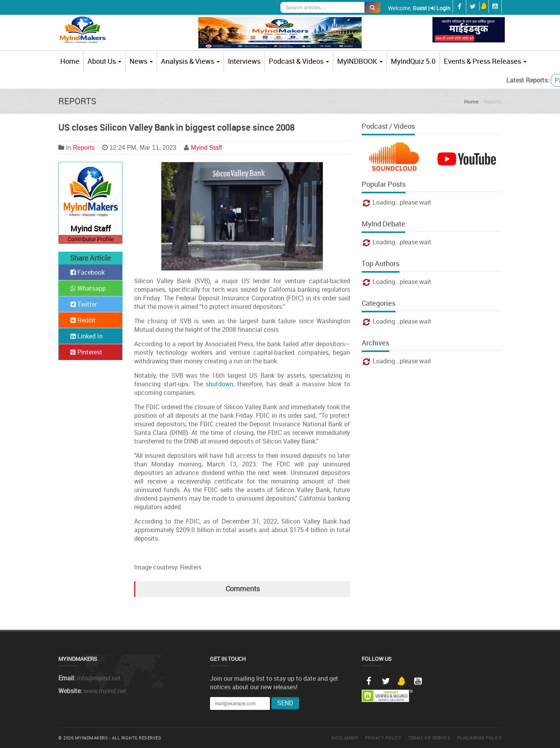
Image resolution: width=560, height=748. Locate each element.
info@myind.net (99, 678)
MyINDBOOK (360, 61)
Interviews (244, 61)
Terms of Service (429, 738)
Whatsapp (88, 288)
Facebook (87, 272)
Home (70, 61)
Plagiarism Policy (480, 738)
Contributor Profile (91, 239)
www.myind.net (105, 691)
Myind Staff (206, 148)
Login (443, 8)
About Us (104, 61)
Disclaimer (345, 738)
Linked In (87, 336)
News (141, 61)
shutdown (220, 384)
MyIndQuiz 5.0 (413, 61)
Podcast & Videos (299, 61)
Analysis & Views (190, 61)
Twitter (84, 304)
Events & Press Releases (485, 61)
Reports (84, 148)
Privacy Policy (383, 738)
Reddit (83, 320)
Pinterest (86, 352)
